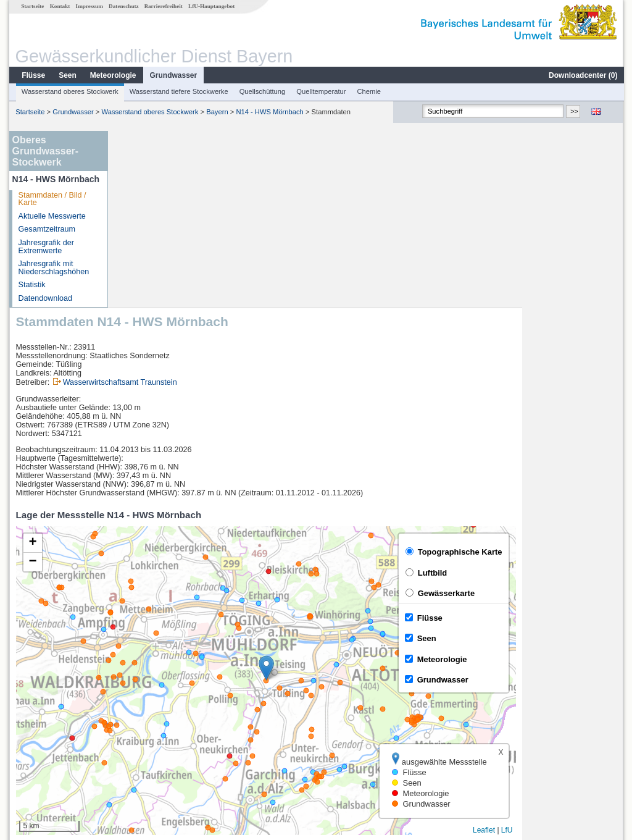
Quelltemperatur (320, 91)
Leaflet (585, 653)
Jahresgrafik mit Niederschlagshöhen (53, 268)
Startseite (32, 6)
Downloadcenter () (582, 75)
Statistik (31, 285)
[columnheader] (164, 686)
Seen (67, 75)
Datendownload (45, 298)
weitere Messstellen (167, 754)
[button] (368, 491)
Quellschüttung (262, 91)
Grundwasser (173, 75)
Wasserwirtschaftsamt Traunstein (221, 206)
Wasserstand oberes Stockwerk (69, 91)
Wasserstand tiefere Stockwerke (178, 91)
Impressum (89, 6)
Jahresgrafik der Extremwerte (46, 247)
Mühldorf (140, 726)
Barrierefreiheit (163, 6)
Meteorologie (113, 75)
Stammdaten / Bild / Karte (52, 199)
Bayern (216, 112)
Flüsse (33, 75)
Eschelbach (145, 740)
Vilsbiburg (142, 699)
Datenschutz (123, 6)
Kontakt (60, 6)
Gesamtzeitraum (46, 229)
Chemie (369, 91)
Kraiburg (140, 713)
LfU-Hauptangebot (211, 6)
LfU (608, 653)
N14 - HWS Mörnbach (269, 112)
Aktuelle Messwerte (52, 216)
